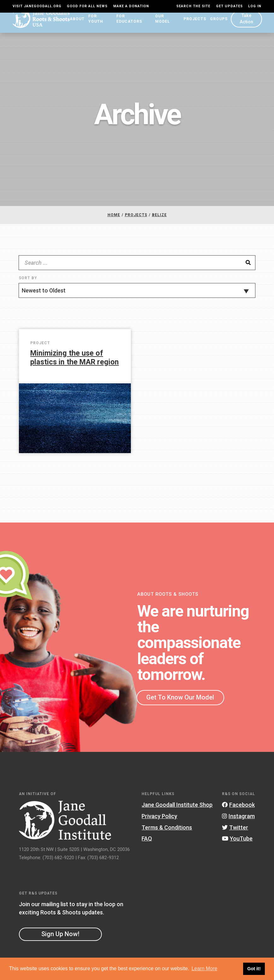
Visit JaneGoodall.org (37, 6)
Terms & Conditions (167, 829)
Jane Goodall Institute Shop (177, 807)
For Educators (133, 24)
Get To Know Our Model (180, 700)
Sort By (28, 280)
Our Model (167, 24)
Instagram (238, 818)
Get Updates (229, 6)
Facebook (238, 807)
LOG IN (255, 6)
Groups (219, 24)
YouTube (237, 841)
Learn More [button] (204, 968)
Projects (195, 24)
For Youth (99, 24)
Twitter (235, 829)
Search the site (193, 6)
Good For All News (87, 6)
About (75, 24)
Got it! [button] (254, 969)
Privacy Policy (159, 818)
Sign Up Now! (60, 936)
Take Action (246, 23)
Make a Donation (131, 6)
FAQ (147, 841)
